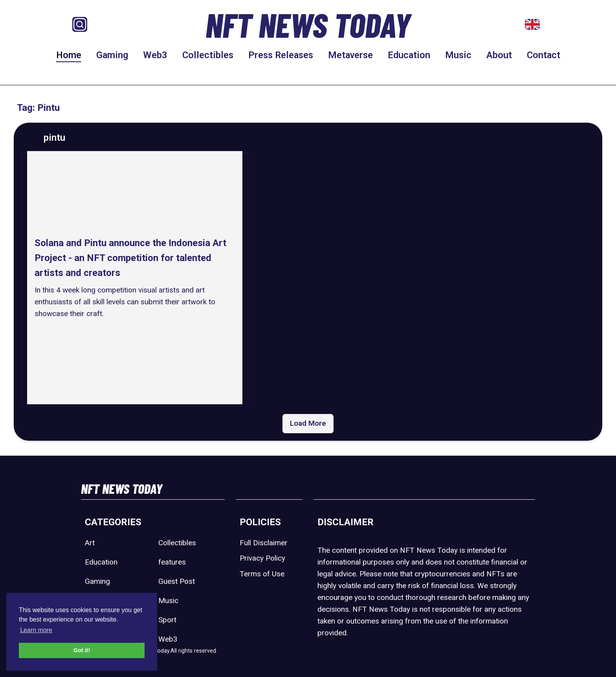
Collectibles (208, 55)
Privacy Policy (262, 558)
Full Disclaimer (264, 543)
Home (69, 55)
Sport (167, 620)
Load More (308, 423)
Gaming (112, 55)
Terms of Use (262, 574)
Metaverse (350, 55)
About (499, 55)
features (172, 562)
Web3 (155, 55)
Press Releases (281, 55)
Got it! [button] (82, 650)
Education (409, 55)
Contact (544, 55)
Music (458, 55)
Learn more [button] (36, 630)
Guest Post (177, 581)
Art (90, 543)
